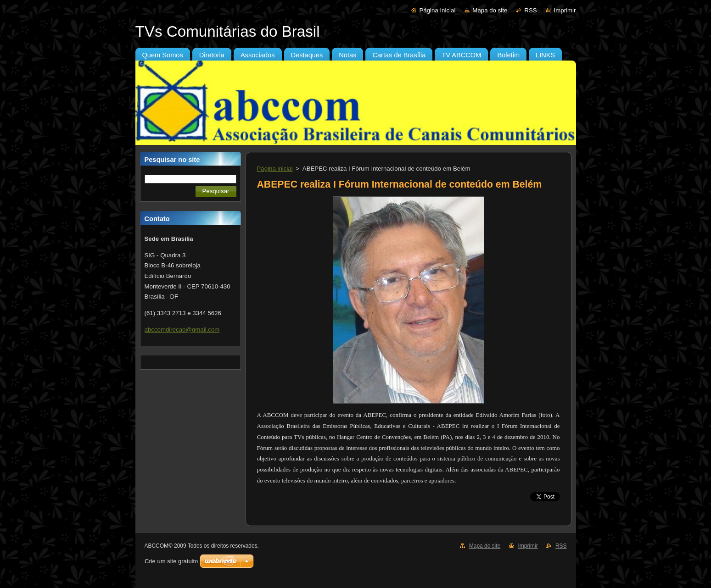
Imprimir (565, 10)
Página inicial (275, 169)
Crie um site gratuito (171, 561)
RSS (530, 10)
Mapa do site (490, 10)
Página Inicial (437, 10)
